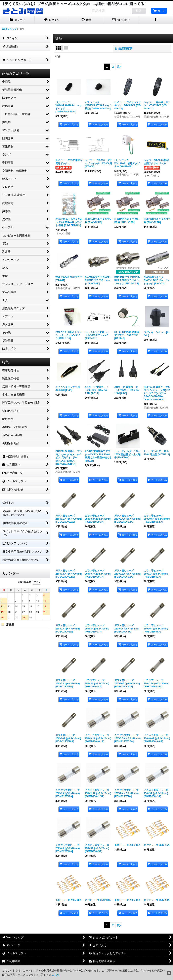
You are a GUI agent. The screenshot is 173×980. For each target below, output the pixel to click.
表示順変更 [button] (124, 49)
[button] (156, 20)
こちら (56, 975)
